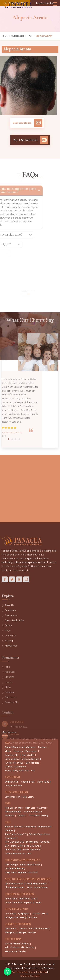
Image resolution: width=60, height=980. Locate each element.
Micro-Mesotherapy (30, 864)
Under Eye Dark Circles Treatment (23, 849)
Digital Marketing (38, 972)
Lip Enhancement (14, 883)
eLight (38, 902)
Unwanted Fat (12, 797)
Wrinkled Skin (12, 782)
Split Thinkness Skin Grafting (20, 947)
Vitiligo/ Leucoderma (16, 766)
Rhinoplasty (11, 932)
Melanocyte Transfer (15, 951)
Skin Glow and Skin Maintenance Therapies (27, 842)
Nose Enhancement (37, 887)
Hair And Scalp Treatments (23, 860)
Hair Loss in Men (14, 808)
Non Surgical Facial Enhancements (28, 879)
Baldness (10, 815)
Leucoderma (13, 939)
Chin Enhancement (15, 887)
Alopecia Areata (13, 811)
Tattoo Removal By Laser (18, 853)
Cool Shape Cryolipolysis (17, 913)
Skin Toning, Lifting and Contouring (23, 846)
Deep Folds (43, 782)
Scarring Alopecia (33, 811)
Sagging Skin (28, 782)
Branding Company (30, 976)
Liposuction (11, 928)
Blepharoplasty (42, 928)
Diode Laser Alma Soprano (18, 902)
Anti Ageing (12, 778)
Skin (8, 822)
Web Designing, (20, 972)
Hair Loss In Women (36, 808)
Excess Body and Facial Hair (20, 770)
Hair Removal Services (19, 894)
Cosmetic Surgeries (18, 924)
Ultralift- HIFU (39, 913)
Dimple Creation (28, 932)
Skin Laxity (28, 797)
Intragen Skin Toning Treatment (21, 917)
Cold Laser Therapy (15, 868)
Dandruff (21, 815)
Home (5, 36)
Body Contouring (16, 793)
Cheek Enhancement (36, 883)
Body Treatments (16, 909)
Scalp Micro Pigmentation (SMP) (21, 872)
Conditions (18, 36)
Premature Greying (38, 815)
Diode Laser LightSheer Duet (20, 898)
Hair (30, 36)
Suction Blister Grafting (17, 943)
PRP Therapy (11, 864)
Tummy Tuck (26, 928)
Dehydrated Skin (13, 785)
